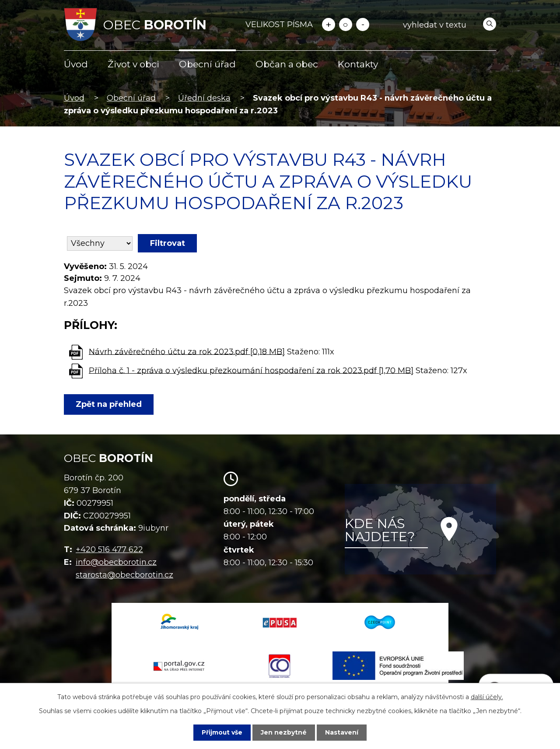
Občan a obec (287, 64)
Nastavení (342, 732)
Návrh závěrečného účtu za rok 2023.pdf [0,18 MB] (187, 351)
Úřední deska (204, 98)
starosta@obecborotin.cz (124, 575)
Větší (329, 24)
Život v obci (133, 64)
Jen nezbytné (284, 732)
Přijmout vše (222, 732)
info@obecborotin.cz (116, 562)
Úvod (76, 64)
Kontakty (358, 64)
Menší (363, 24)
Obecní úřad (207, 64)
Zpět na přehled (109, 404)
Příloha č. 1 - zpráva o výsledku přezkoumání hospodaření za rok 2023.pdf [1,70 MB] (251, 370)
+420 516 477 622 (109, 549)
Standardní (346, 24)
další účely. (487, 697)
